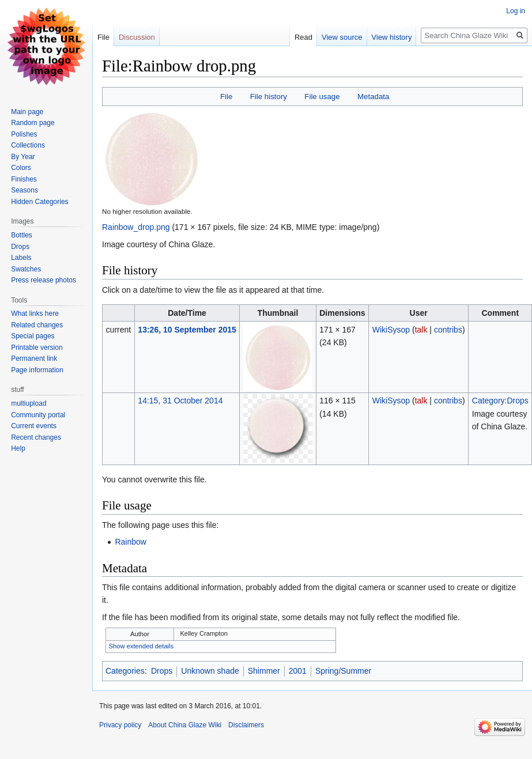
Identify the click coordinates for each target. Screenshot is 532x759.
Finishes (24, 179)
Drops (162, 671)
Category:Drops (500, 401)
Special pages (33, 336)
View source (342, 37)
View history (392, 37)
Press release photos (44, 280)
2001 (298, 671)
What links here (35, 314)
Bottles (22, 235)
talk (421, 330)
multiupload (29, 403)
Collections (28, 145)
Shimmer (264, 671)
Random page (33, 123)
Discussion (137, 37)
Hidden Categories (39, 202)
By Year (23, 157)
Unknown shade (210, 671)
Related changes (37, 325)
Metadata (373, 97)
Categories (125, 671)
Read (303, 37)
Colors (21, 168)
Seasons (24, 190)
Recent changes (36, 437)
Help (18, 448)
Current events (34, 426)
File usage (322, 97)
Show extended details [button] (142, 646)
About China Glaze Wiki (185, 725)
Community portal (38, 415)
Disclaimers (246, 725)
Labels (21, 258)
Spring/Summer (343, 671)
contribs (448, 330)
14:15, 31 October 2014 (180, 401)
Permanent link (34, 358)
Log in (516, 11)
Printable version (37, 348)
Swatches (26, 269)
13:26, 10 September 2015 (187, 330)
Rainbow (130, 542)
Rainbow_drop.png (136, 227)
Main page (27, 112)
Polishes (24, 134)
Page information (37, 370)
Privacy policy (120, 725)
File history (269, 97)
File (226, 97)
